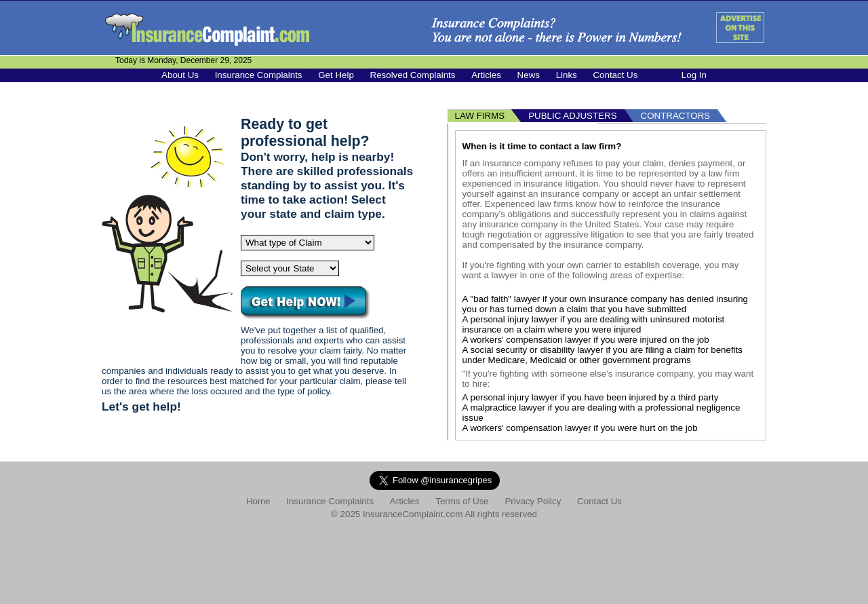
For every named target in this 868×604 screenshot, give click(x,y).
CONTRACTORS (676, 116)
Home (258, 501)
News (529, 75)
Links (567, 75)
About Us (180, 75)
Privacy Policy (533, 501)
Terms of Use (462, 501)
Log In (694, 75)
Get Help (336, 75)
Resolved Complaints (413, 75)
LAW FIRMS (480, 116)
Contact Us (615, 75)
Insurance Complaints (259, 75)
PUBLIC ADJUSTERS (572, 116)
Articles (486, 75)
